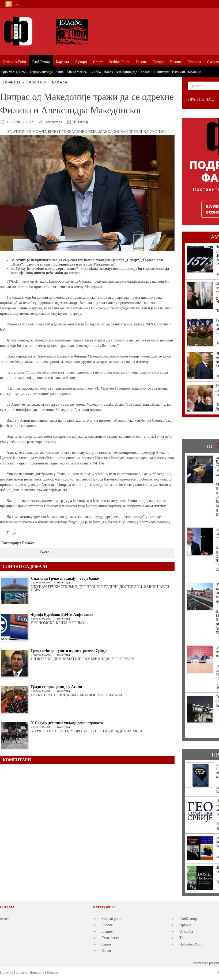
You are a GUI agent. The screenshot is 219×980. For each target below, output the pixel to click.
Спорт (106, 944)
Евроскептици (41, 72)
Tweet (44, 552)
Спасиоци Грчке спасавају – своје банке (65, 579)
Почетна (12, 82)
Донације (37, 972)
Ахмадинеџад (127, 72)
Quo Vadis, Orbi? (14, 72)
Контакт (53, 972)
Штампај (81, 122)
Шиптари (162, 72)
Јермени (194, 72)
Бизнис (107, 931)
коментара (54, 122)
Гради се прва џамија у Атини (56, 687)
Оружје (185, 925)
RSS (16, 5)
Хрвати (146, 72)
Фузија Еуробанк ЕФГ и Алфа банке (62, 615)
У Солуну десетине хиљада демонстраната (67, 723)
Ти (182, 938)
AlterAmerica (76, 72)
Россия (107, 925)
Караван (108, 951)
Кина (60, 72)
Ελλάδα (60, 82)
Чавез (108, 72)
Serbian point (112, 919)
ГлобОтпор (36, 82)
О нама (21, 972)
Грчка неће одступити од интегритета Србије (69, 651)
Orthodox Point (191, 944)
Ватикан (178, 72)
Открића (186, 931)
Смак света (110, 938)
